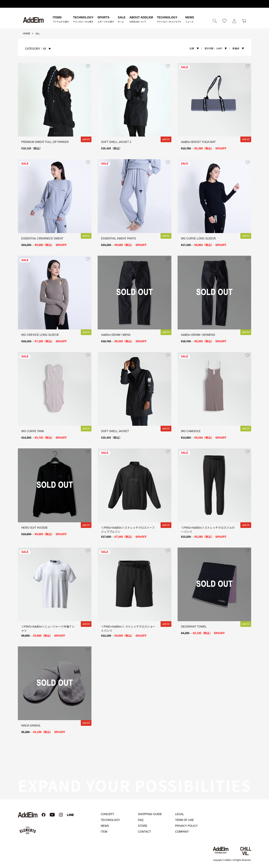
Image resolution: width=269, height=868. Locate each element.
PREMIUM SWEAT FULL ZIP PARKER (45, 142)
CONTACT (144, 832)
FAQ (141, 820)
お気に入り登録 (88, 66)
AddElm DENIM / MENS (116, 335)
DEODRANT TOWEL (194, 627)
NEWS (105, 826)
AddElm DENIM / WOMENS (198, 335)
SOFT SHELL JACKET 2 (116, 142)
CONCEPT (107, 814)
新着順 (236, 48)
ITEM (104, 832)
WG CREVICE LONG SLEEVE (40, 335)
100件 (213, 48)
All (36, 49)
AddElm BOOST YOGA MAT (198, 142)
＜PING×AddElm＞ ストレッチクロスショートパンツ (128, 629)
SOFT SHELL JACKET (115, 431)
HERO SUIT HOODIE (34, 528)
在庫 (192, 48)
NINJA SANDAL (31, 726)
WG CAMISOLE (191, 431)
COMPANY (182, 832)
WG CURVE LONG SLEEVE (198, 238)
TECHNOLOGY (110, 820)
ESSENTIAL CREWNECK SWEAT (42, 238)
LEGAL (180, 814)
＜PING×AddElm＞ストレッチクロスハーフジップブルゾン (128, 530)
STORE (143, 826)
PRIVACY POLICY (186, 826)
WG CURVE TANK (33, 431)
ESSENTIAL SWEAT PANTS (119, 238)
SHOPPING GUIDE (150, 814)
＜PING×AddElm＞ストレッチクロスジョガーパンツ (208, 530)
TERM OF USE (185, 820)
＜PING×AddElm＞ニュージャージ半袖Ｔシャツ (48, 629)
